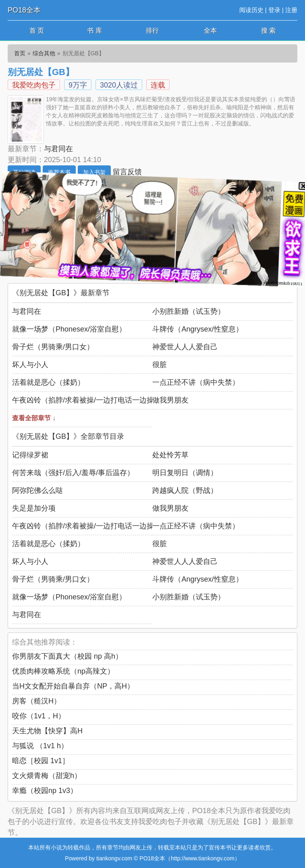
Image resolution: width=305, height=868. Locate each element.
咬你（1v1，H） (39, 716)
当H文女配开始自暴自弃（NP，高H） (73, 686)
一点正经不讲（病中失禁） (196, 382)
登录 (274, 10)
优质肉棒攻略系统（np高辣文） (63, 671)
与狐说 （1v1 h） (40, 746)
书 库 (94, 30)
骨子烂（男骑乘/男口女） (53, 347)
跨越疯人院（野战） (185, 490)
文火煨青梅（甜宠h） (47, 776)
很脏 (160, 365)
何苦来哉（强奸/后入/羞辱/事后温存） (73, 473)
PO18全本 (24, 10)
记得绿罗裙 (30, 455)
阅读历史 (251, 10)
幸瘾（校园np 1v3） (45, 791)
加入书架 (94, 172)
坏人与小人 (30, 365)
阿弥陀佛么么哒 (37, 490)
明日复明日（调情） (185, 473)
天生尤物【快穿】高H (47, 731)
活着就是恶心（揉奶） (48, 382)
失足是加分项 (34, 508)
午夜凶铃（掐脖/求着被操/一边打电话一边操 (83, 400)
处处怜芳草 (170, 455)
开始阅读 (24, 172)
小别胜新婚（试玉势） (189, 311)
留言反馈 (127, 172)
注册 (291, 10)
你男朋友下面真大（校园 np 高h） (67, 656)
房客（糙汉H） (36, 701)
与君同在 (58, 149)
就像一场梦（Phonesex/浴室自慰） (69, 329)
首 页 (37, 30)
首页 (20, 53)
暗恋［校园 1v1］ (41, 761)
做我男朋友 (170, 400)
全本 (210, 30)
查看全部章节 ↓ (34, 418)
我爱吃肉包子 (34, 85)
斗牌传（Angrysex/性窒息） (197, 329)
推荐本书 (59, 172)
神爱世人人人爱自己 (185, 347)
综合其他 (44, 53)
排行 (152, 30)
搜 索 (268, 30)
